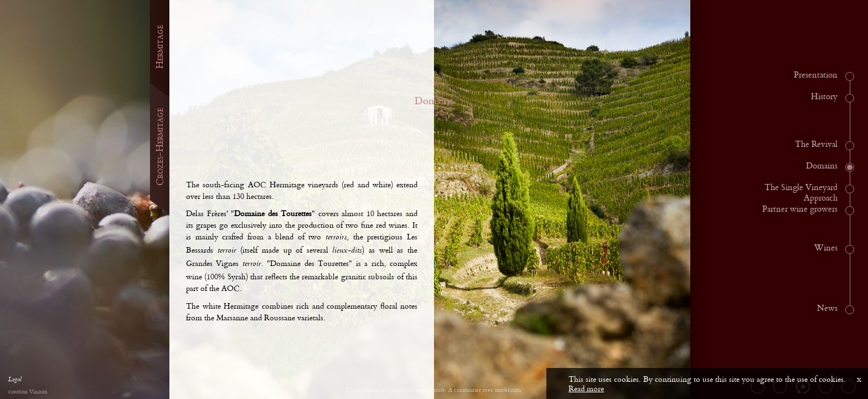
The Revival (816, 145)
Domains (822, 166)
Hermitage (159, 47)
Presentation (816, 75)
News (827, 309)
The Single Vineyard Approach (801, 193)
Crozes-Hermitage (159, 147)
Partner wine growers (800, 209)
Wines (826, 248)
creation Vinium (28, 392)
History (824, 97)
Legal (15, 381)
